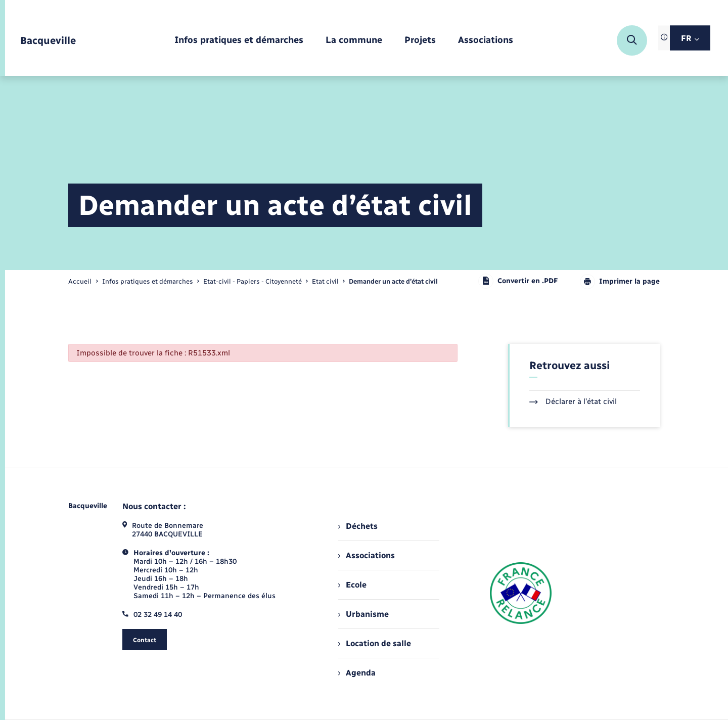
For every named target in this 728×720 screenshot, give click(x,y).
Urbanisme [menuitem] (363, 614)
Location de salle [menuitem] (375, 643)
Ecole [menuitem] (352, 585)
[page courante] (393, 281)
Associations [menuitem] (367, 555)
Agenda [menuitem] (357, 673)
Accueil (80, 281)
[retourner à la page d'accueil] (48, 41)
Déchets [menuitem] (358, 526)
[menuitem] (239, 41)
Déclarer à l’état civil (573, 401)
